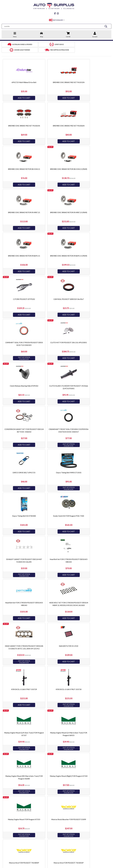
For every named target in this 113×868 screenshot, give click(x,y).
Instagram (26, 843)
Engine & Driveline (53, 814)
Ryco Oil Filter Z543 (56, 727)
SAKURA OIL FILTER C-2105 (20, 770)
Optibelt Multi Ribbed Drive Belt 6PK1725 (20, 640)
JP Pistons (79, 817)
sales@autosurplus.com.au (17, 834)
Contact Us (30, 814)
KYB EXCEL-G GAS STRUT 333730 (92, 466)
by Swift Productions (95, 865)
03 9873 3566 (12, 838)
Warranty (29, 823)
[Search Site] (106, 26)
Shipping (29, 817)
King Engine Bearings (83, 823)
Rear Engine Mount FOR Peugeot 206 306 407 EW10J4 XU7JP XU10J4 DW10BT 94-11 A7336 (20, 686)
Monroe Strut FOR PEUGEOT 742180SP (20, 597)
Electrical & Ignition (53, 823)
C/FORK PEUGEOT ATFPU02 (56, 206)
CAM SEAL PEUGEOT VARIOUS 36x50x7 (92, 206)
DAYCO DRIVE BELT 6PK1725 (20, 336)
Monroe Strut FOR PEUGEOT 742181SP (56, 597)
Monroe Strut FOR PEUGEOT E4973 (92, 597)
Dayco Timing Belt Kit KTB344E (92, 336)
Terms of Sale (6, 820)
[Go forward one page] (62, 797)
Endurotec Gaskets (82, 820)
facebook (10, 843)
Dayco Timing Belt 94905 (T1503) (56, 336)
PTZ (77, 826)
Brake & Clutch (52, 817)
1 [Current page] (54, 797)
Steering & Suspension (54, 820)
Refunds (29, 820)
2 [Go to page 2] (58, 797)
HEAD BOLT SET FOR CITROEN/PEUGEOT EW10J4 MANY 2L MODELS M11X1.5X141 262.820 (56, 426)
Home (4, 814)
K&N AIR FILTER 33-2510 (20, 466)
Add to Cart (20, 92)
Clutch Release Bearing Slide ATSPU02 (92, 250)
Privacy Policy (6, 823)
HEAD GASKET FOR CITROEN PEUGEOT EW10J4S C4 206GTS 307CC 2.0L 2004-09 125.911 (92, 426)
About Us (5, 817)
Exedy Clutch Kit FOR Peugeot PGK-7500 (20, 380)
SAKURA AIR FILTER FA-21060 (92, 727)
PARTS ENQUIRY (57, 19)
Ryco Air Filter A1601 (92, 683)
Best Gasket (80, 814)
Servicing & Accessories (55, 826)
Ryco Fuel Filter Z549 (20, 727)
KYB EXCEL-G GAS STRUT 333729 (56, 466)
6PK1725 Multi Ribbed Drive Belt (20, 76)
